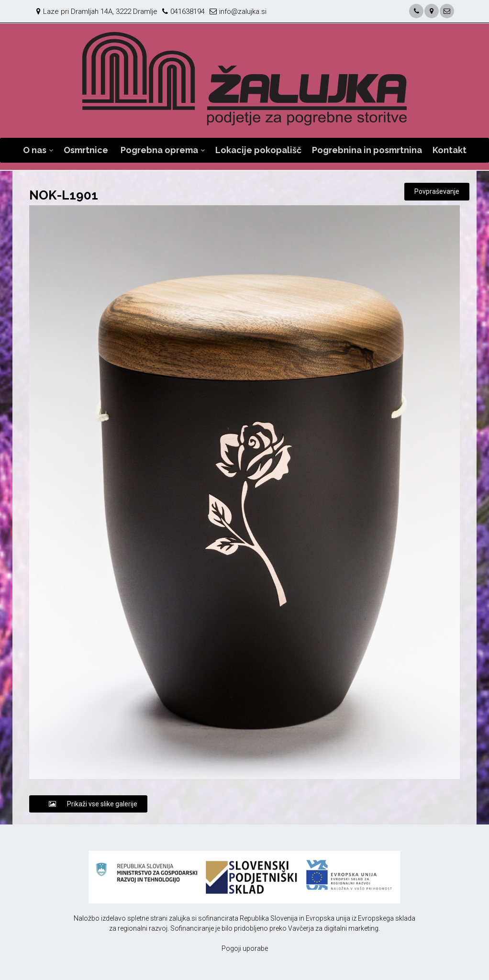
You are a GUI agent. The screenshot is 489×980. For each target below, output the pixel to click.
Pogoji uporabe (245, 948)
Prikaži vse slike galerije (88, 804)
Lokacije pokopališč (258, 150)
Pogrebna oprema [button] (159, 150)
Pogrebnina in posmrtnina (367, 150)
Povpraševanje (437, 191)
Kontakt (450, 150)
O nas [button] (35, 150)
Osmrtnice (86, 150)
